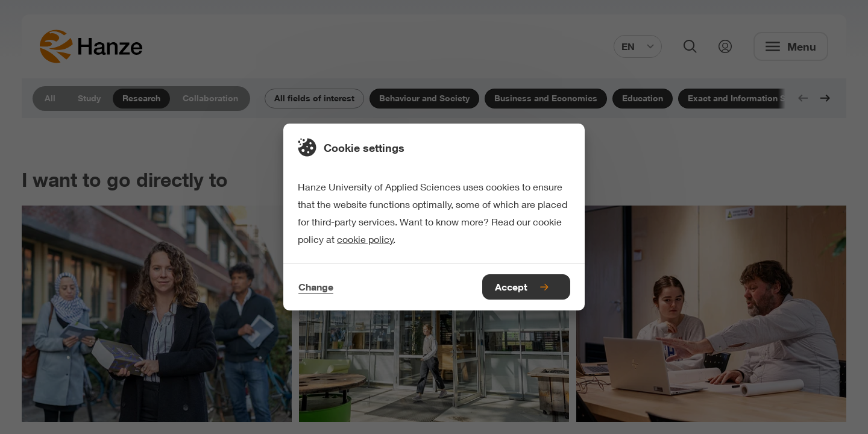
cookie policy (365, 239)
